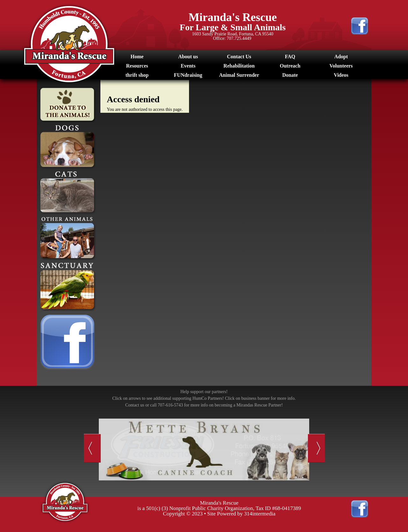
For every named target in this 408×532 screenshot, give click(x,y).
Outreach (290, 66)
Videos (341, 75)
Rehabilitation (239, 66)
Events (188, 66)
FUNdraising (188, 75)
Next (316, 448)
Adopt (341, 57)
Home (137, 57)
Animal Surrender (239, 75)
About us (188, 57)
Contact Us (239, 57)
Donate (290, 75)
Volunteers (341, 66)
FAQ (290, 57)
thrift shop (137, 75)
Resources (137, 66)
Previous (92, 448)
